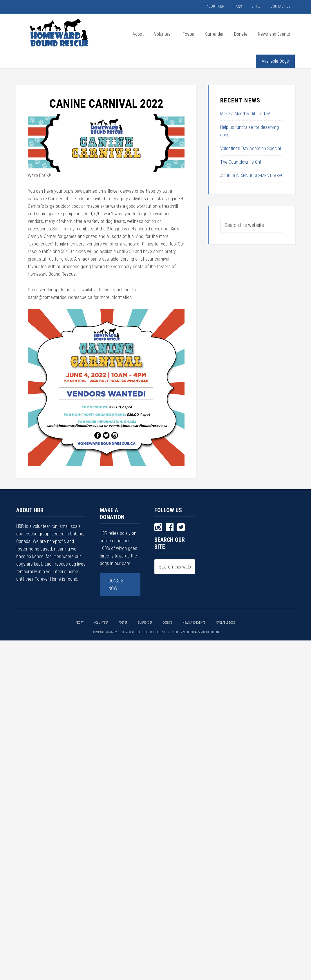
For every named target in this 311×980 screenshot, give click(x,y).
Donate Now (116, 585)
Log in (215, 632)
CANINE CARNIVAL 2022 (106, 104)
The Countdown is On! (241, 162)
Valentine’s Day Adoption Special (251, 148)
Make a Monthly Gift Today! (245, 114)
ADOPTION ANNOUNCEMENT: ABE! (251, 176)
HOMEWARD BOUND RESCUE (60, 33)
